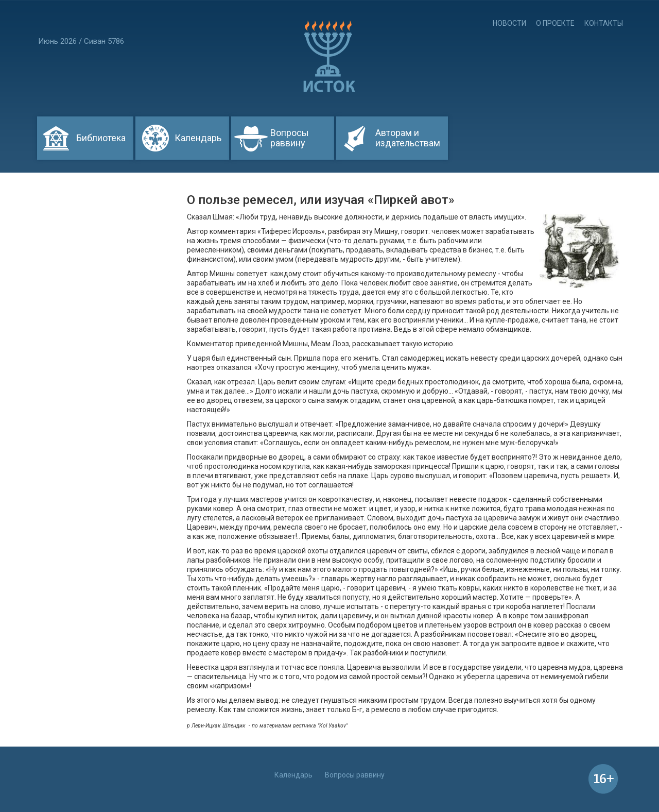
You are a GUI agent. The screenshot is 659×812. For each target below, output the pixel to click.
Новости (509, 23)
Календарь (198, 138)
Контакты (604, 23)
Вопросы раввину (290, 138)
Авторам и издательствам (408, 138)
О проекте (555, 23)
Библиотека (101, 138)
